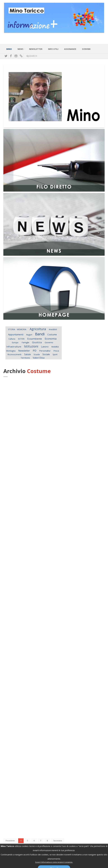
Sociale (46, 354)
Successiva (58, 841)
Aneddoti (53, 329)
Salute (27, 354)
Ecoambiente (35, 339)
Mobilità (55, 347)
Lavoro (45, 347)
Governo (49, 342)
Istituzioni (31, 346)
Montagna (11, 351)
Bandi (40, 334)
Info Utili (53, 49)
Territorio (25, 358)
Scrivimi (86, 49)
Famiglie (25, 342)
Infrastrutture (14, 347)
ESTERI (21, 339)
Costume (52, 335)
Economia (51, 339)
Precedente (10, 841)
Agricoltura (38, 329)
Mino (9, 49)
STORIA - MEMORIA (17, 329)
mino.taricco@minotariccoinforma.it (41, 860)
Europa (15, 342)
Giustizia (37, 342)
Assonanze (70, 49)
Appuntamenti (16, 335)
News (20, 49)
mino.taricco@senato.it (70, 860)
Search (32, 56)
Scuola (37, 354)
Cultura (12, 339)
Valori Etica (39, 358)
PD (35, 351)
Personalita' (45, 351)
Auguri (29, 335)
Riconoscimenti (14, 354)
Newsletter (24, 351)
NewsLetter (36, 49)
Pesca (56, 351)
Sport (55, 354)
